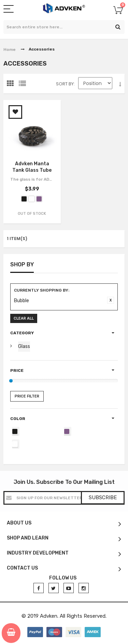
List (24, 85)
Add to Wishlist (15, 112)
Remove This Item (111, 300)
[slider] (11, 381)
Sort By (65, 84)
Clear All (24, 318)
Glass (24, 346)
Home (10, 50)
